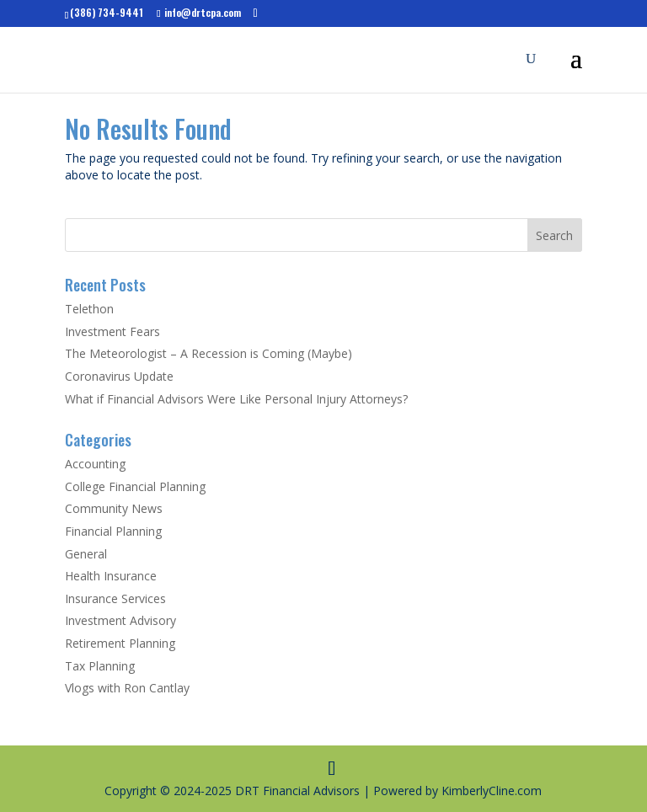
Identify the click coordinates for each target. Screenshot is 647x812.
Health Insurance (111, 576)
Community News (114, 508)
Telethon (89, 309)
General (86, 554)
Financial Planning (113, 531)
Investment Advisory (120, 620)
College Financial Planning (135, 486)
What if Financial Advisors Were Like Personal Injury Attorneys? (236, 399)
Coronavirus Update (119, 376)
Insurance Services (115, 598)
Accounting (95, 464)
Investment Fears (112, 331)
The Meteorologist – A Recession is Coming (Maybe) (209, 353)
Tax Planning (100, 666)
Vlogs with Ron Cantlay (127, 688)
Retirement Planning (120, 643)
